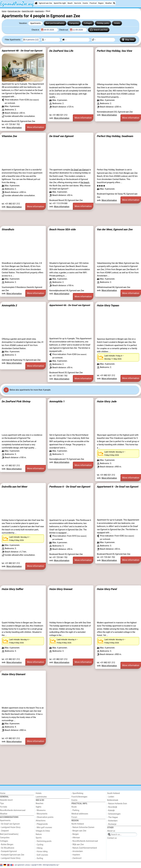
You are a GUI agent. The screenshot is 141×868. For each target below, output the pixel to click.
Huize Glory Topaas (108, 305)
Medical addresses (80, 814)
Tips (2, 803)
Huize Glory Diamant (14, 674)
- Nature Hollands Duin (117, 804)
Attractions (41, 821)
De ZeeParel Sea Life (61, 51)
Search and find (99, 30)
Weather (108, 3)
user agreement (19, 865)
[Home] (36, 3)
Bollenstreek (113, 800)
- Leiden (111, 797)
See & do (78, 3)
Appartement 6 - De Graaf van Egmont (118, 487)
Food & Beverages (79, 797)
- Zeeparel (4, 831)
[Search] (114, 3)
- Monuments (42, 814)
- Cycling (40, 845)
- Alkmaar (76, 838)
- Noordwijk (112, 807)
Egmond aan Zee (45, 3)
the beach (85, 183)
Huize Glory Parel (107, 589)
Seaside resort (6, 800)
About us (111, 831)
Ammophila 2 (9, 305)
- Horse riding (42, 851)
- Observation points (45, 817)
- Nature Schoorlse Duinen (83, 827)
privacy (28, 865)
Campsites (74, 23)
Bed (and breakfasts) (55, 23)
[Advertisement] (70, 218)
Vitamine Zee (9, 136)
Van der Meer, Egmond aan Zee (115, 229)
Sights (39, 807)
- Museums (41, 810)
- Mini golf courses (44, 827)
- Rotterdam (112, 821)
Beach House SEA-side (63, 229)
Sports (39, 838)
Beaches (40, 803)
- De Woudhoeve (7, 848)
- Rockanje (112, 824)
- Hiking (39, 848)
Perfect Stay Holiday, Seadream (115, 136)
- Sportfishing (77, 793)
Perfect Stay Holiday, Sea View (115, 51)
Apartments (36, 23)
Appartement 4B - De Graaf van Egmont (22, 51)
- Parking (75, 810)
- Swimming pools (44, 841)
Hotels (117, 23)
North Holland (78, 824)
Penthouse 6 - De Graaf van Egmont (70, 487)
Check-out (64, 30)
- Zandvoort (76, 858)
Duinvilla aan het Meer (15, 487)
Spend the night (60, 3)
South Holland (113, 793)
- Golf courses (42, 855)
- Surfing (39, 858)
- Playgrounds (42, 824)
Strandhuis (8, 229)
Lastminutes (41, 797)
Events (85, 3)
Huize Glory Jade (107, 401)
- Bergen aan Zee (79, 831)
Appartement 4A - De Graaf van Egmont (70, 305)
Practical (93, 3)
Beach (70, 3)
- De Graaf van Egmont (10, 824)
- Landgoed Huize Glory (10, 827)
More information (14, 128)
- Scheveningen (114, 814)
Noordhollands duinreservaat (13, 810)
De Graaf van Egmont (61, 136)
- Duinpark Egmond (8, 851)
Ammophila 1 (57, 401)
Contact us (112, 838)
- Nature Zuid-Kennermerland (84, 848)
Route (74, 807)
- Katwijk (111, 810)
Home (3, 793)
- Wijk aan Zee (78, 844)
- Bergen (75, 834)
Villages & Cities (43, 831)
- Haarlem (76, 855)
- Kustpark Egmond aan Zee (12, 855)
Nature (39, 834)
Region (101, 3)
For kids (4, 807)
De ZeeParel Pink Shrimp (16, 401)
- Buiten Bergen (7, 844)
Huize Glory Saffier (13, 589)
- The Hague (113, 817)
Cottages (88, 23)
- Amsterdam (77, 851)
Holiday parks (103, 23)
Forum (74, 817)
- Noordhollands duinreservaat (85, 841)
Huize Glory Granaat (61, 589)
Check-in (36, 30)
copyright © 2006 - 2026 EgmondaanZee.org (45, 865)
